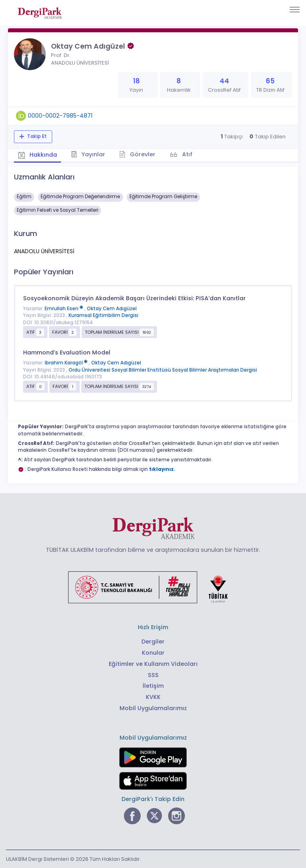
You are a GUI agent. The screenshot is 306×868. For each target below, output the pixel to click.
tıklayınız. (162, 469)
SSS (153, 675)
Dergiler (153, 642)
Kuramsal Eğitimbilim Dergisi (103, 315)
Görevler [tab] (137, 154)
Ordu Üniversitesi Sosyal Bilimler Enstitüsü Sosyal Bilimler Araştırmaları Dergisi (163, 370)
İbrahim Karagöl (67, 363)
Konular (153, 653)
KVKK (153, 697)
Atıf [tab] (186, 154)
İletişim (153, 686)
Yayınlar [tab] (88, 154)
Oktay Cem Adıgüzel (112, 309)
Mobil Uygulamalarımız (153, 708)
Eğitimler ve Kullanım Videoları (153, 664)
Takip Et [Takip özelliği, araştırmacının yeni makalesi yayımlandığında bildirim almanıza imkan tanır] (36, 136)
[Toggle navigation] (295, 10)
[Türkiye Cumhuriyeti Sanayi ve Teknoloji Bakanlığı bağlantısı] (153, 587)
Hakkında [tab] (37, 155)
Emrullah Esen (65, 309)
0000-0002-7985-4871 (60, 116)
